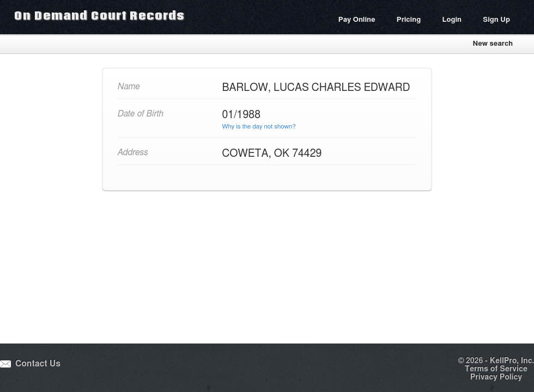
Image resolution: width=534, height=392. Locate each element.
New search (493, 44)
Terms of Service (496, 369)
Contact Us (38, 364)
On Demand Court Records (99, 15)
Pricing (409, 20)
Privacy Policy (496, 377)
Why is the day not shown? (259, 127)
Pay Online (357, 20)
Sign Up (496, 20)
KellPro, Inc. (512, 361)
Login (452, 20)
